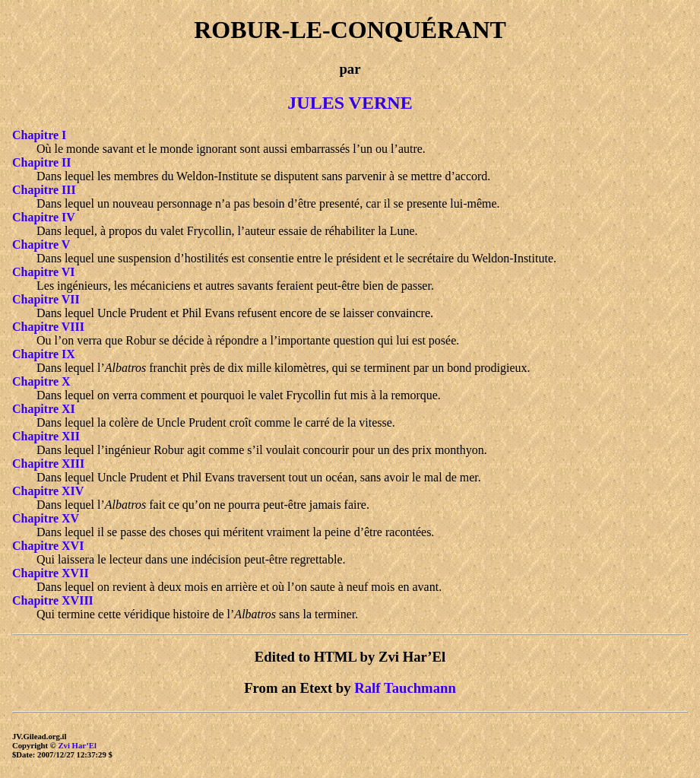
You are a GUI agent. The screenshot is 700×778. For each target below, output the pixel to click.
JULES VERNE (350, 103)
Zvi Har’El (77, 745)
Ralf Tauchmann (405, 688)
